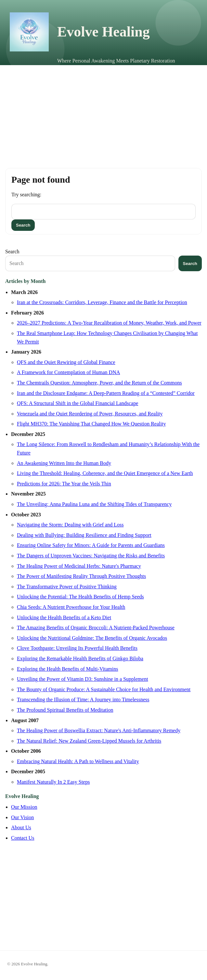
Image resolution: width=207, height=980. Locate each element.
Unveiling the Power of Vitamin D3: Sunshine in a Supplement (83, 679)
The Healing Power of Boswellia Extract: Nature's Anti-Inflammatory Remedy (99, 730)
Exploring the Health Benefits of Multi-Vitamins (67, 669)
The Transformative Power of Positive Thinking (67, 587)
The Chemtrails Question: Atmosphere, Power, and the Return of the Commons (99, 383)
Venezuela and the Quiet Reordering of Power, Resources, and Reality (90, 414)
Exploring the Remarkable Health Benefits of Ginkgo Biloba (80, 658)
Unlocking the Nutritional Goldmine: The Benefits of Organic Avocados (92, 638)
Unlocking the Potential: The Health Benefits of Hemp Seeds (80, 597)
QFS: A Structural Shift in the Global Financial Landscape (78, 403)
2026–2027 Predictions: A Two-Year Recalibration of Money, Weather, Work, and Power (109, 323)
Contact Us (23, 838)
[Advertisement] (103, 114)
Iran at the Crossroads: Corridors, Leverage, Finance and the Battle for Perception (102, 302)
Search (12, 252)
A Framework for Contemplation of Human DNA (68, 372)
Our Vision (22, 817)
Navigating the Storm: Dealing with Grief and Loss (70, 525)
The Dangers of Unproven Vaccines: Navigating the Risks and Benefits (91, 556)
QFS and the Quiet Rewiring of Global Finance (66, 362)
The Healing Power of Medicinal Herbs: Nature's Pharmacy (79, 566)
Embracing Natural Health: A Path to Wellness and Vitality (78, 761)
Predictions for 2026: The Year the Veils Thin (64, 484)
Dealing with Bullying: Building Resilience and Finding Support (84, 535)
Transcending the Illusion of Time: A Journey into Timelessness (83, 700)
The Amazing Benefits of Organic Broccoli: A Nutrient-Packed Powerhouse (96, 628)
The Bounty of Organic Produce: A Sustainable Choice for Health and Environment (104, 689)
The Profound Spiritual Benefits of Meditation (65, 710)
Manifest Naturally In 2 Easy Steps (53, 782)
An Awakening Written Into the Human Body (64, 463)
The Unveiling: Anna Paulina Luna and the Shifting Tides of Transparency (94, 504)
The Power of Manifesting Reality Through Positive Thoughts (81, 576)
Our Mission (24, 807)
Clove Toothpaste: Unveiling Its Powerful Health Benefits (77, 648)
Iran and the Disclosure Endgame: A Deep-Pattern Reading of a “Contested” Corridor (106, 393)
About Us (21, 827)
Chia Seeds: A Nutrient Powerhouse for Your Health (71, 607)
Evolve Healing (103, 32)
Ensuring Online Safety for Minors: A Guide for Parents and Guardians (91, 545)
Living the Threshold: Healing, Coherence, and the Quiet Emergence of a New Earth (105, 473)
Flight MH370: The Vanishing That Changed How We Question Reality (91, 424)
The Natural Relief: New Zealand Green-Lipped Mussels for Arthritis (89, 741)
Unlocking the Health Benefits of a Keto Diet (64, 617)
